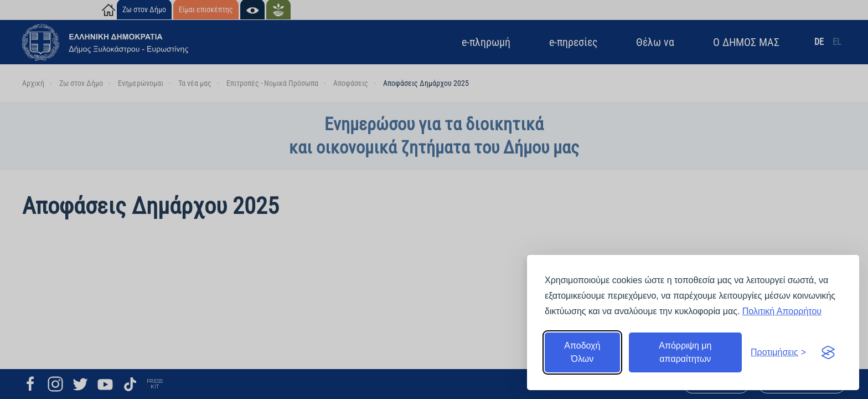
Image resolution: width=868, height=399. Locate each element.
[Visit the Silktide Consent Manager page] (828, 352)
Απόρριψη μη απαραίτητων (685, 352)
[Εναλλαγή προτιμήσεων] (778, 352)
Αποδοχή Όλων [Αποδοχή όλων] (582, 352)
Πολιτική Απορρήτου (782, 311)
